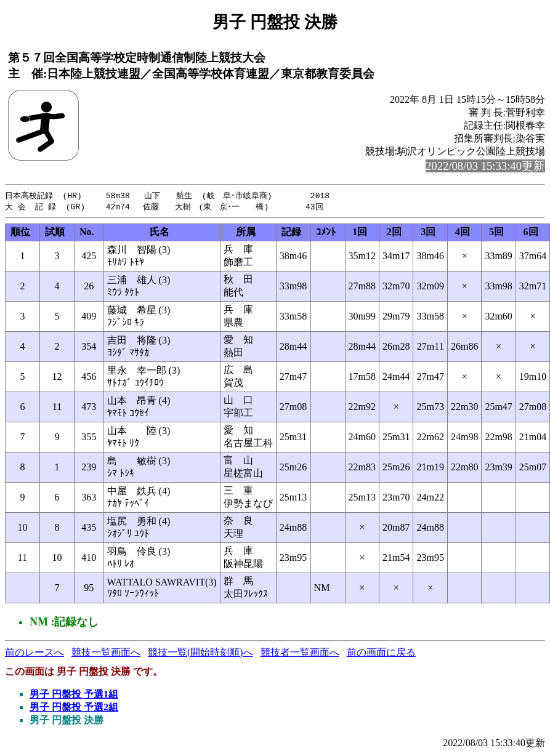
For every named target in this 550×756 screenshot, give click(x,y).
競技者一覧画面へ (300, 653)
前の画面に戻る (381, 653)
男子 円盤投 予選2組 (74, 708)
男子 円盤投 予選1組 (74, 695)
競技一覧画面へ (106, 653)
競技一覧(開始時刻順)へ (200, 653)
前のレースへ (34, 653)
